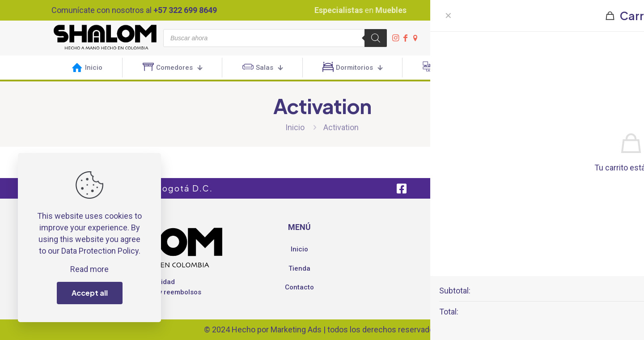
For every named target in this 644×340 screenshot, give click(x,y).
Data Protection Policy (100, 251)
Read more (89, 269)
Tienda (299, 268)
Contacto (299, 287)
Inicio (295, 127)
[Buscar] (376, 38)
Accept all (90, 293)
